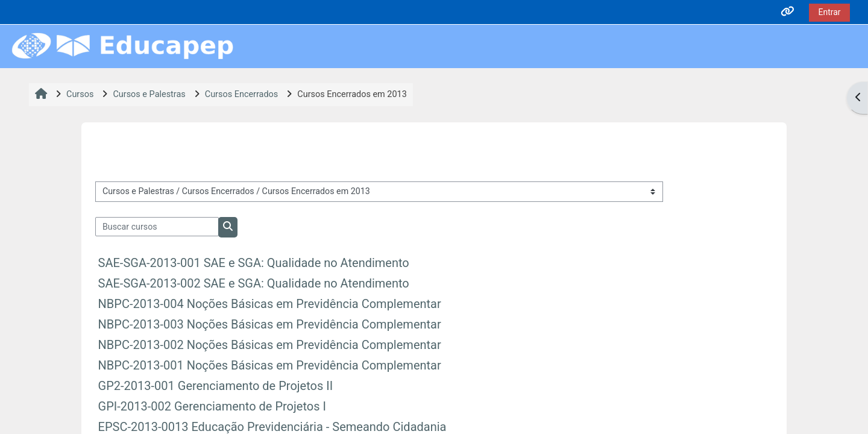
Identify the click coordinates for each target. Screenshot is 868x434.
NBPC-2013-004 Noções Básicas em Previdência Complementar (270, 304)
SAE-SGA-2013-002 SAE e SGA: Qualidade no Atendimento (254, 283)
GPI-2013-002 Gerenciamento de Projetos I (212, 406)
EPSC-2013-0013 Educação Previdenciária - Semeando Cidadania (272, 427)
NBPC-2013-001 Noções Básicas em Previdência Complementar (270, 365)
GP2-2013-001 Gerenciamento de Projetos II (216, 386)
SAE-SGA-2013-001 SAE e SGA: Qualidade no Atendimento (254, 263)
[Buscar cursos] (157, 227)
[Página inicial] (122, 46)
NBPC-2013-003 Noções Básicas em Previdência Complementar (270, 324)
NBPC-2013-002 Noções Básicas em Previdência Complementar (270, 345)
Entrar (829, 12)
